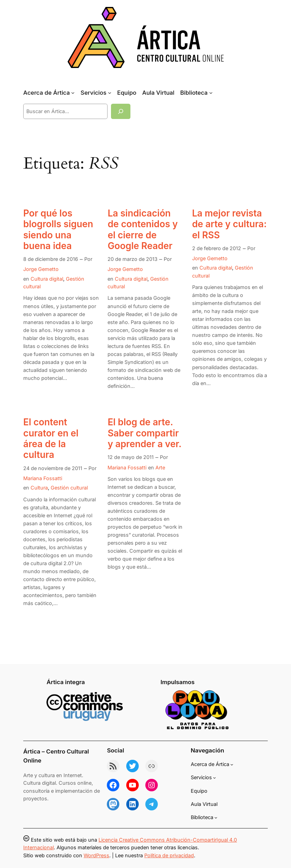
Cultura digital (47, 279)
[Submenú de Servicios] (110, 93)
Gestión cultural (69, 488)
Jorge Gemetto (41, 269)
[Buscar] (121, 111)
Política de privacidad (169, 855)
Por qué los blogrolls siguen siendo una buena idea (58, 229)
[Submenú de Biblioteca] (211, 93)
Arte (160, 467)
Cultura (39, 488)
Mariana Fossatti (43, 478)
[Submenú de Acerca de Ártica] (73, 93)
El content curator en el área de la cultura (51, 438)
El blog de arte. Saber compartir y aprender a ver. (144, 433)
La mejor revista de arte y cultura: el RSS (229, 224)
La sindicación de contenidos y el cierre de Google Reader (143, 229)
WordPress (96, 855)
